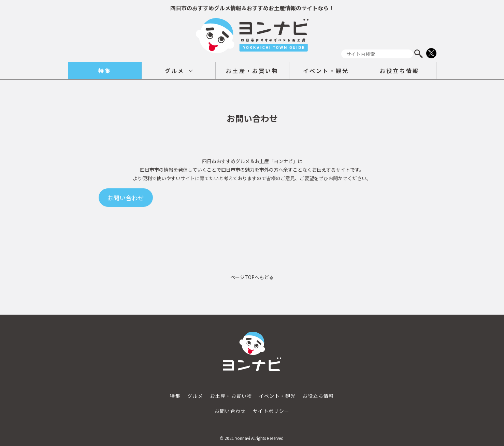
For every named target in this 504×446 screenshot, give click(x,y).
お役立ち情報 (399, 71)
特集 (105, 71)
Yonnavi (243, 438)
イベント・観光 (326, 71)
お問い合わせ (230, 411)
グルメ (175, 71)
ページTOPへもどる (252, 277)
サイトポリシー (271, 411)
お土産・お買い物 (252, 71)
